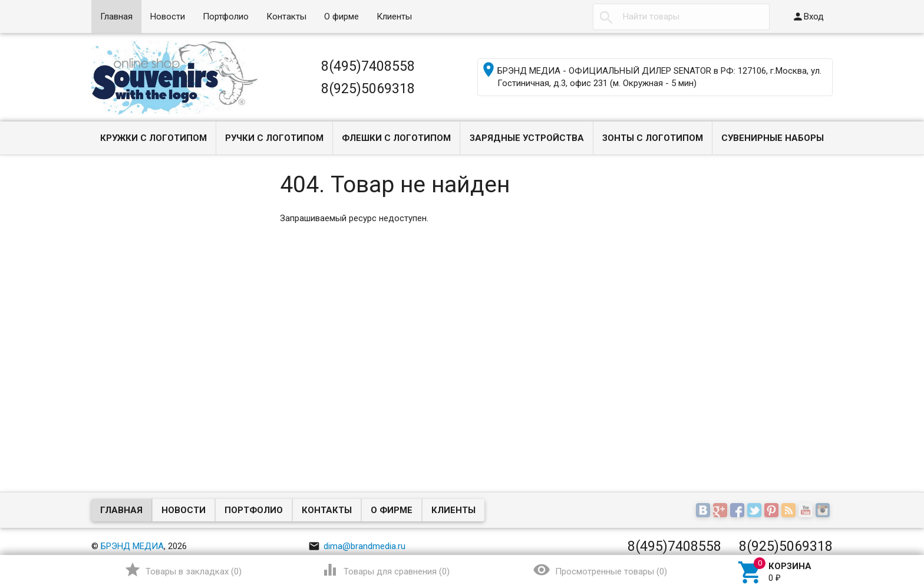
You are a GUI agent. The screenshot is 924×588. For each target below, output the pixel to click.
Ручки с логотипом (274, 138)
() (183, 570)
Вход (808, 17)
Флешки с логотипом (396, 138)
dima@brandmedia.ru (357, 546)
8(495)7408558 (368, 66)
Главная (116, 17)
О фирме (341, 17)
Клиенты (394, 17)
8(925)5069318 (368, 88)
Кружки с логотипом (154, 138)
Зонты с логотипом (653, 138)
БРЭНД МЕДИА (132, 546)
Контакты (286, 17)
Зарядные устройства (527, 138)
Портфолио (226, 17)
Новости (168, 17)
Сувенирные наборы (773, 138)
